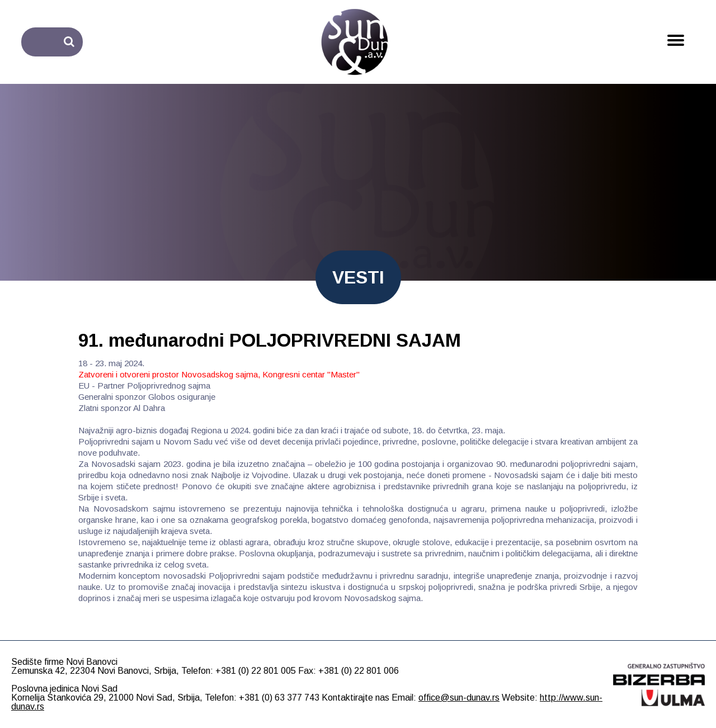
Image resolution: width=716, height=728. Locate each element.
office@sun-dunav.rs (459, 698)
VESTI (358, 277)
